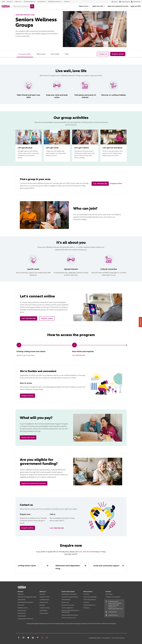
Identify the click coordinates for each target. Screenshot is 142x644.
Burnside (42, 605)
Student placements (89, 605)
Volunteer (86, 602)
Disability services (23, 608)
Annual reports (44, 613)
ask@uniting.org (113, 615)
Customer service (45, 608)
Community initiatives (90, 600)
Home (3, 2)
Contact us (67, 2)
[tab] (25, 54)
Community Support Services (70, 597)
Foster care (21, 605)
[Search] (21, 6)
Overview (42, 594)
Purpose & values (44, 597)
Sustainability (43, 611)
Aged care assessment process (118, 6)
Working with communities (69, 594)
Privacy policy (106, 638)
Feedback (140, 322)
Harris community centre (69, 618)
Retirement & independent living (27, 597)
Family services (22, 611)
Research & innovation (68, 605)
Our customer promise (118, 638)
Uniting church (44, 602)
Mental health (22, 616)
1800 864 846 (87, 552)
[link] (33, 568)
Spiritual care (65, 602)
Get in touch (109, 594)
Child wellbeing (66, 600)
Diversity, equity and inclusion (70, 615)
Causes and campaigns (90, 597)
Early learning (22, 600)
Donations (86, 608)
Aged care (21, 594)
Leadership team (44, 600)
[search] (32, 6)
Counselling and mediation (25, 602)
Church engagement (67, 608)
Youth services (22, 613)
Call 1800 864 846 (79, 355)
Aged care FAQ (136, 6)
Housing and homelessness (25, 619)
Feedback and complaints (113, 597)
